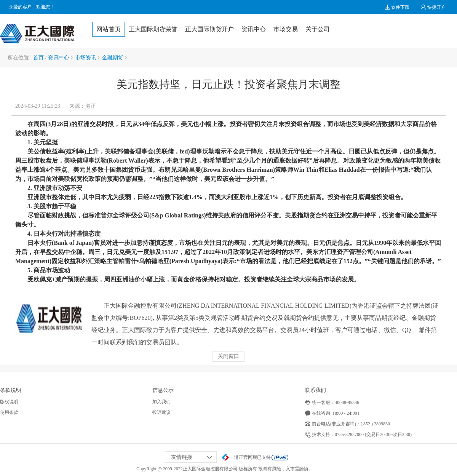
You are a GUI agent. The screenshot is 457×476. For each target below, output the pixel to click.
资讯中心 (254, 29)
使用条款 (9, 412)
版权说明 (9, 402)
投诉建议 (161, 412)
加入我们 (161, 402)
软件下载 (397, 7)
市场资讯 (86, 58)
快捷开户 (433, 7)
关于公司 (318, 29)
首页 (38, 58)
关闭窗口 (228, 356)
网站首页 (109, 29)
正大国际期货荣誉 (153, 29)
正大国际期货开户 (209, 29)
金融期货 (113, 58)
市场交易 (286, 29)
